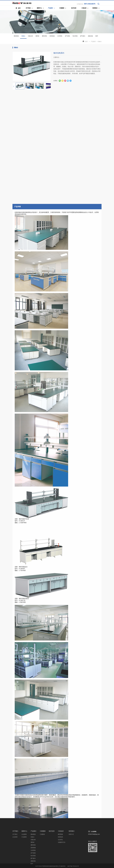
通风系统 (44, 36)
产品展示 (93, 42)
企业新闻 (24, 851)
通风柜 (37, 36)
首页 (86, 42)
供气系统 (67, 36)
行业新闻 (24, 853)
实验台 (23, 37)
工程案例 (43, 847)
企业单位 (60, 856)
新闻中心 (24, 847)
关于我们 (15, 847)
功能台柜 (30, 36)
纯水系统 (75, 36)
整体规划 (16, 36)
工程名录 (61, 847)
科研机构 (60, 853)
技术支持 (52, 847)
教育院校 (60, 851)
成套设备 (90, 36)
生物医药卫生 (62, 859)
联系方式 (71, 851)
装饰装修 (52, 36)
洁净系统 (60, 36)
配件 (97, 36)
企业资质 (15, 853)
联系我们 (72, 847)
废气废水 (83, 36)
